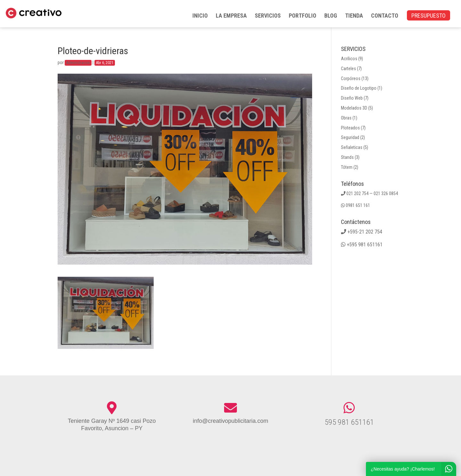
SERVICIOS (268, 16)
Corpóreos (351, 78)
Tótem (347, 167)
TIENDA (354, 16)
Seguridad (350, 137)
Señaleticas (352, 147)
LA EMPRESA (231, 16)
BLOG (331, 16)
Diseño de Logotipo (359, 88)
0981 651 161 (358, 205)
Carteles (348, 69)
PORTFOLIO (303, 16)
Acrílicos (349, 59)
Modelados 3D (354, 108)
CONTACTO (385, 16)
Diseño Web (352, 98)
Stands (347, 157)
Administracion (78, 63)
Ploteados (350, 128)
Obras (346, 118)
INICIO (200, 16)
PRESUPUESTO (429, 16)
